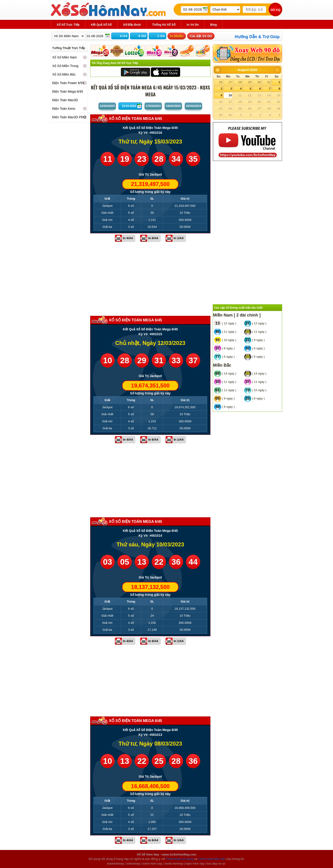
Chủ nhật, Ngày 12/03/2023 (150, 343)
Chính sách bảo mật (212, 859)
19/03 (173, 106)
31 (269, 82)
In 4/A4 (128, 238)
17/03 (153, 106)
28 (240, 82)
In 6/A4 (153, 238)
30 (259, 82)
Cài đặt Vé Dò (201, 36)
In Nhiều (177, 36)
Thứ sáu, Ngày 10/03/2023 (150, 544)
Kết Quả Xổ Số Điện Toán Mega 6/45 (150, 128)
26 (221, 82)
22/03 (193, 106)
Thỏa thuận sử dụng (180, 859)
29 (250, 82)
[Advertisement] (150, 279)
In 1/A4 (179, 238)
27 (230, 82)
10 (230, 95)
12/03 (107, 106)
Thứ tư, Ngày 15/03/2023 (150, 142)
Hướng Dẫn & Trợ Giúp (257, 37)
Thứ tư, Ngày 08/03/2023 (150, 744)
